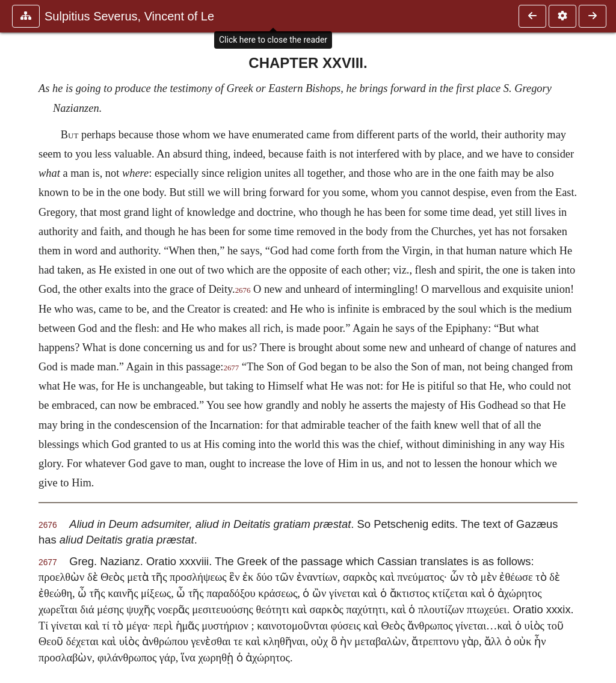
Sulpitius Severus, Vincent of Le (129, 16)
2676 (243, 290)
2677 (231, 368)
